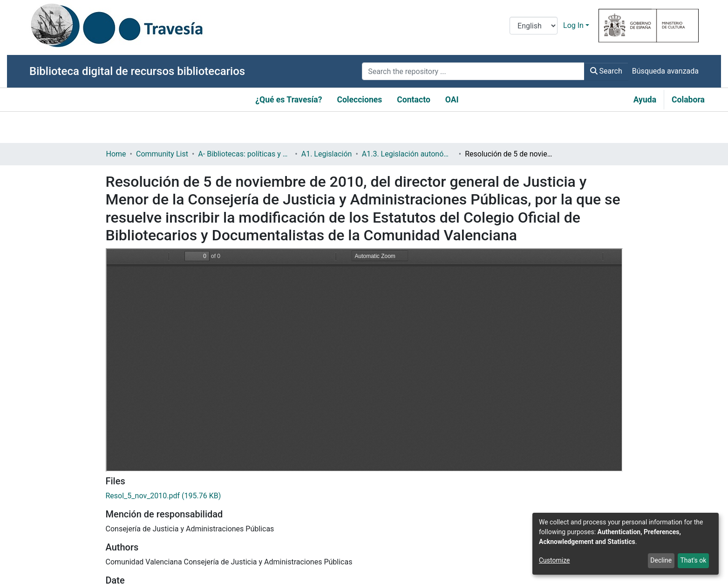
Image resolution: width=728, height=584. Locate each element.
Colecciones (359, 100)
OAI (452, 100)
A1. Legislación (327, 154)
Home (116, 154)
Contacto (414, 100)
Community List (162, 154)
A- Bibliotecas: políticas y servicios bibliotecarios (245, 154)
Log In (573, 25)
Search (606, 71)
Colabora (688, 100)
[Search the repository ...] (473, 71)
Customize (554, 560)
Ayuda (645, 100)
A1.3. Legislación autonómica (408, 154)
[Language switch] (534, 26)
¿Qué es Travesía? (289, 100)
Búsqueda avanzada (665, 71)
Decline (661, 560)
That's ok (693, 560)
